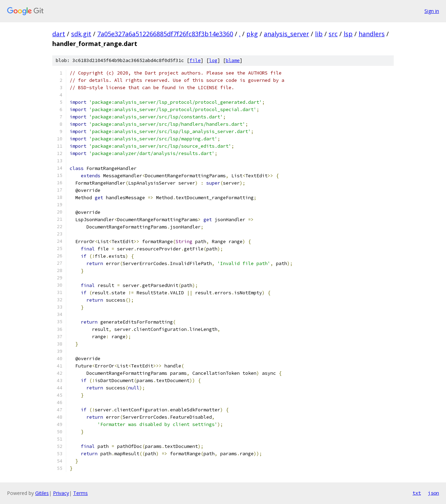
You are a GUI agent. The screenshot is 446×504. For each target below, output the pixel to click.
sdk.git (81, 34)
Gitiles (42, 493)
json (433, 493)
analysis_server (286, 34)
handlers (372, 34)
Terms (80, 493)
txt (417, 493)
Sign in (432, 11)
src (333, 34)
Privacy (61, 493)
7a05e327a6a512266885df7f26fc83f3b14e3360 (165, 34)
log (213, 60)
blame (233, 60)
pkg (252, 34)
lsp (348, 34)
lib (319, 34)
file (195, 60)
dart (59, 34)
